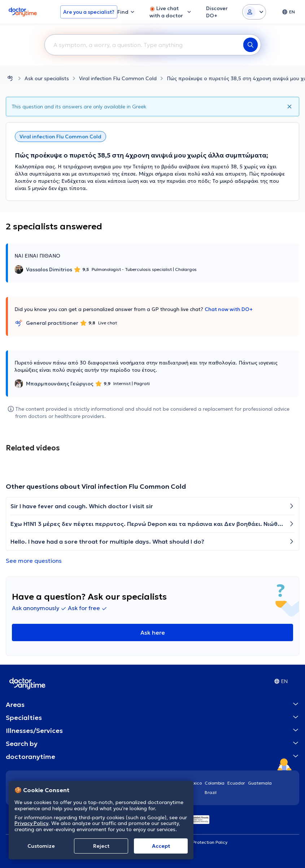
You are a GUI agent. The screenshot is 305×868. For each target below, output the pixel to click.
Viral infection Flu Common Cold (118, 78)
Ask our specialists (47, 78)
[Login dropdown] (254, 12)
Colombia (215, 783)
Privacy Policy (31, 823)
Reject (101, 846)
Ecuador (236, 783)
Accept (161, 846)
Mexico (194, 783)
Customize (41, 846)
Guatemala (260, 783)
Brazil (211, 792)
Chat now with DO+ (229, 309)
